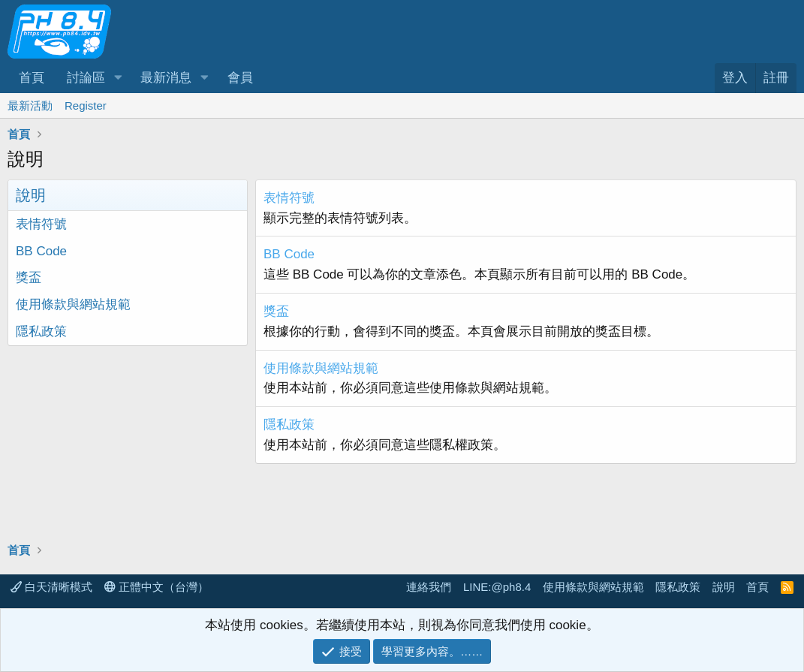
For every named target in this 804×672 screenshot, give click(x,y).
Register (86, 105)
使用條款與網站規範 (73, 304)
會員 (240, 78)
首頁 (32, 78)
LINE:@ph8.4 (497, 587)
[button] (118, 78)
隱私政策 (41, 331)
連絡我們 (429, 587)
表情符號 (41, 224)
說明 (724, 587)
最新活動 (30, 105)
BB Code (41, 251)
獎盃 (29, 277)
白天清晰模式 (51, 587)
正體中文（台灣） (157, 587)
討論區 (86, 78)
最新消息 (166, 78)
